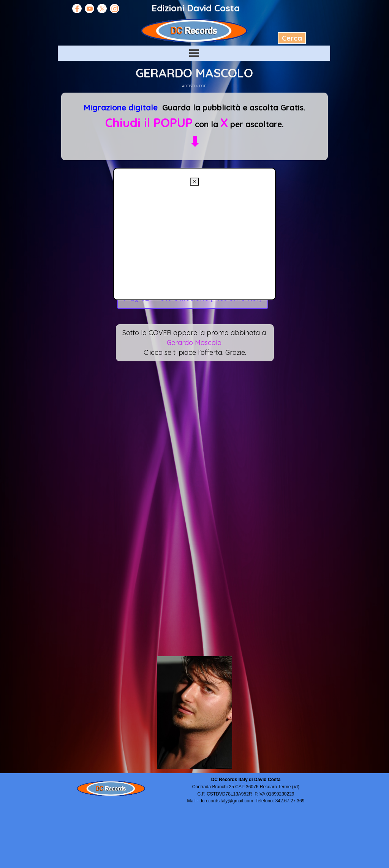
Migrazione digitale (121, 107)
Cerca (292, 38)
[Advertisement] (194, 239)
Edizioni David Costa (196, 8)
